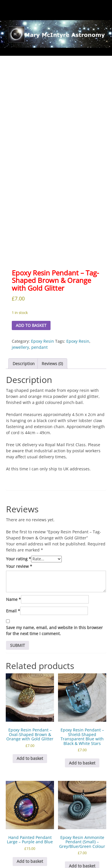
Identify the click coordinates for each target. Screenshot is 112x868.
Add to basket (31, 271)
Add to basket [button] (30, 704)
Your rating (19, 505)
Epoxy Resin (43, 287)
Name (13, 545)
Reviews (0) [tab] (52, 309)
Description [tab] (24, 309)
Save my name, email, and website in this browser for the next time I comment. (54, 576)
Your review (19, 512)
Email (13, 557)
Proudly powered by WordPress (36, 863)
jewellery (20, 293)
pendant (39, 293)
